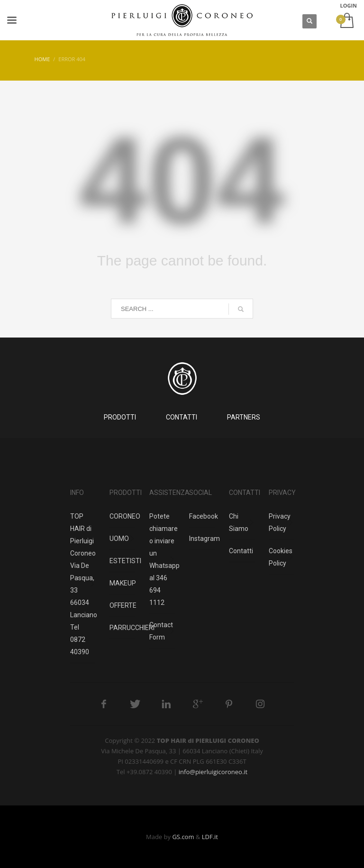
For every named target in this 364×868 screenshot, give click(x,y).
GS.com (183, 837)
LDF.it (210, 837)
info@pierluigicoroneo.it (213, 772)
